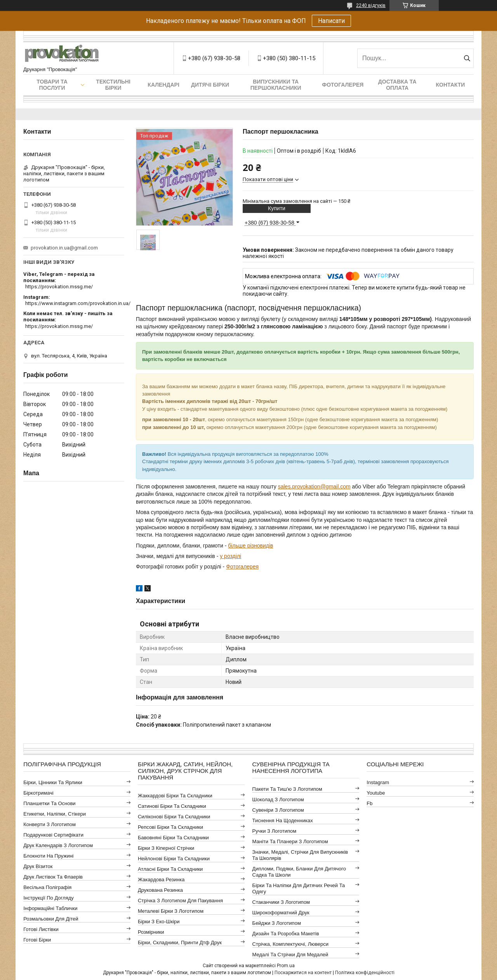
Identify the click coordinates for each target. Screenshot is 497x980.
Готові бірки (37, 940)
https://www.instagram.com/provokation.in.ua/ (78, 303)
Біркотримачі (38, 793)
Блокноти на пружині (48, 856)
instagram (378, 782)
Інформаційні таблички (50, 908)
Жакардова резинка (161, 880)
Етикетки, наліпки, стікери (55, 814)
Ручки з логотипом (275, 831)
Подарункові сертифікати (53, 835)
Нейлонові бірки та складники (174, 859)
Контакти (451, 85)
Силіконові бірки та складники (174, 817)
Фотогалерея (343, 85)
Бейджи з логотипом (277, 923)
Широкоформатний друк (281, 913)
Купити (277, 208)
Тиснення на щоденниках (283, 820)
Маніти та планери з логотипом (290, 841)
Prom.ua (286, 966)
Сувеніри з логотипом (278, 810)
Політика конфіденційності (365, 973)
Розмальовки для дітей (51, 919)
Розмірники (151, 932)
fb (369, 803)
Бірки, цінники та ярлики (53, 782)
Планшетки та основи (49, 803)
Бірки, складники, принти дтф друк (180, 943)
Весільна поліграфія (47, 887)
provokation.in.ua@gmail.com (64, 248)
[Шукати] (467, 58)
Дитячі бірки (210, 85)
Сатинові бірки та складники (172, 806)
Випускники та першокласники (276, 85)
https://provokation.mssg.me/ (59, 287)
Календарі (163, 85)
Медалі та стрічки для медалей (290, 955)
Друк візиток (38, 866)
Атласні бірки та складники (170, 869)
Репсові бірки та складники (170, 827)
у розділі (230, 556)
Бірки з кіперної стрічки (166, 848)
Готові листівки (41, 929)
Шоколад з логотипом (278, 800)
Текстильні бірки (113, 85)
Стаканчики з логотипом (281, 902)
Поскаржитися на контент (303, 973)
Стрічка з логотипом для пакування (180, 901)
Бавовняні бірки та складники (173, 838)
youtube (376, 793)
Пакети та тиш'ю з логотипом (287, 789)
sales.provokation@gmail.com (314, 487)
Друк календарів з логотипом (58, 845)
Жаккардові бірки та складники (175, 796)
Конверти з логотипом (50, 824)
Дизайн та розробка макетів (286, 934)
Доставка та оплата (397, 85)
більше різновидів (250, 546)
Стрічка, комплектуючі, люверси (290, 944)
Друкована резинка (160, 890)
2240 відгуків (371, 5)
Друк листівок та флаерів (53, 877)
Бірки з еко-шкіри (159, 922)
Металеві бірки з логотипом (171, 911)
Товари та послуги (52, 85)
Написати (331, 21)
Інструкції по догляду (49, 898)
